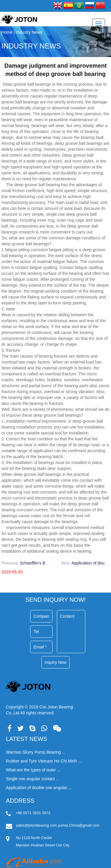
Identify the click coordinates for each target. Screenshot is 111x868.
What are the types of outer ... (33, 770)
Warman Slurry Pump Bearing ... (36, 752)
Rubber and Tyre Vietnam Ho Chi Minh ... (44, 761)
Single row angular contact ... (33, 779)
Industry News (31, 46)
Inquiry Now (56, 662)
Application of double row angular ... (39, 788)
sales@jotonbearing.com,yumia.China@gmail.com (58, 825)
